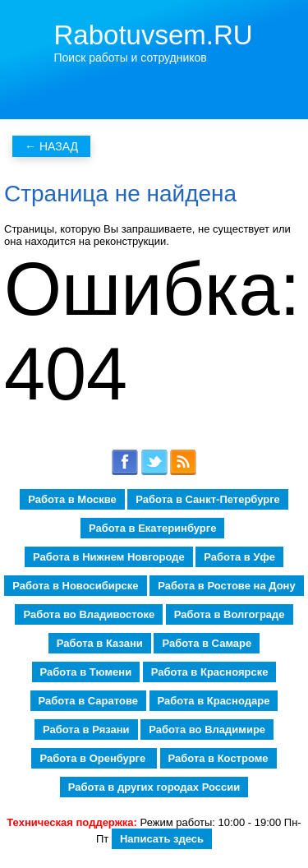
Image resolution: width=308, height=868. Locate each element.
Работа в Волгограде (230, 614)
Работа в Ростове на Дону (226, 586)
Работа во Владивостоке (89, 614)
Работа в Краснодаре (214, 701)
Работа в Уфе (239, 557)
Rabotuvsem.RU (154, 35)
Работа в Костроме (218, 758)
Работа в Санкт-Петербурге (207, 499)
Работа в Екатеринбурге (152, 528)
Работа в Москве (72, 499)
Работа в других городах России (154, 787)
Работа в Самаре (207, 643)
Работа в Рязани (86, 729)
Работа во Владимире (207, 729)
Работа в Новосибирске (75, 586)
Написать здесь (162, 839)
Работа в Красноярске (210, 672)
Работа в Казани (100, 643)
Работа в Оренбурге (94, 758)
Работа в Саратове (88, 701)
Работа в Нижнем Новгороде (109, 557)
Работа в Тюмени (86, 672)
